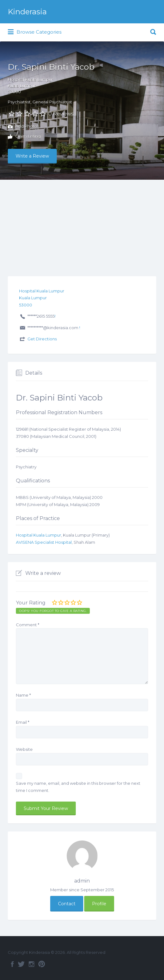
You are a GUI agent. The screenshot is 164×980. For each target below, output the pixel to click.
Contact (67, 904)
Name (23, 695)
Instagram (31, 964)
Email (23, 722)
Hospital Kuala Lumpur (39, 535)
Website (24, 749)
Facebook (12, 964)
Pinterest (42, 964)
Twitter (21, 964)
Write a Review (32, 156)
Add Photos (23, 127)
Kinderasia (27, 12)
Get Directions (42, 339)
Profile (99, 904)
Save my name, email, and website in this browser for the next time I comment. (78, 787)
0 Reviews (61, 114)
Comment (28, 625)
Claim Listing (24, 137)
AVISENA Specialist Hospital (44, 542)
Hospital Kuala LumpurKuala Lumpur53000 (30, 85)
